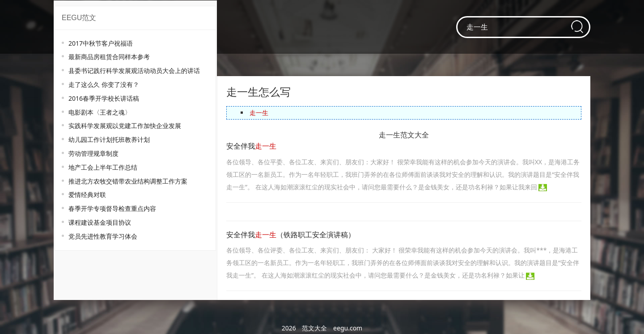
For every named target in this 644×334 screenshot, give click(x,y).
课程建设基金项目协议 (100, 222)
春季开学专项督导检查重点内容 (112, 208)
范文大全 (314, 328)
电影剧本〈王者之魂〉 (100, 112)
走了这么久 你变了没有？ (104, 84)
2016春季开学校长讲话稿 (104, 98)
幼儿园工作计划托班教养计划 (109, 139)
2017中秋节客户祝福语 (101, 43)
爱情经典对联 (87, 195)
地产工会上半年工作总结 (103, 167)
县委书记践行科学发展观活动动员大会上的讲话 (134, 71)
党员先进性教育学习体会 (103, 236)
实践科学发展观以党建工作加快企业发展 (125, 126)
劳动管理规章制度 (93, 153)
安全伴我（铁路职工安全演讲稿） (291, 235)
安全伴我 (251, 146)
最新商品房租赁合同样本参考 (109, 57)
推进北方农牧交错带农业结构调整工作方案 (128, 181)
